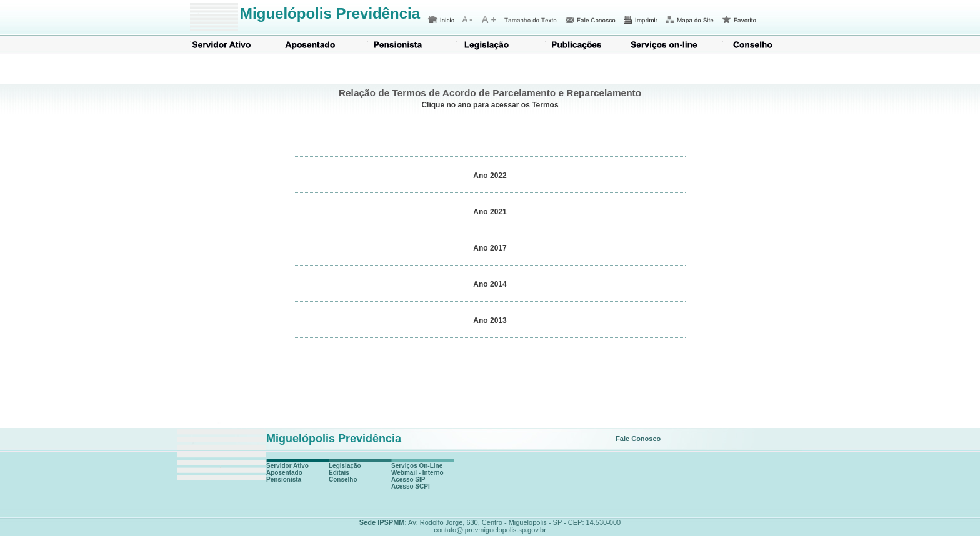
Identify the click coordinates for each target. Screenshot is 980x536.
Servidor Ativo (222, 45)
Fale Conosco (638, 439)
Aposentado (311, 45)
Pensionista (399, 45)
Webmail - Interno (417, 473)
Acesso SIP (408, 479)
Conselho (754, 45)
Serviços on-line (666, 45)
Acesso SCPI (411, 486)
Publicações (577, 45)
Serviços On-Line (417, 466)
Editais (339, 473)
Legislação (488, 45)
